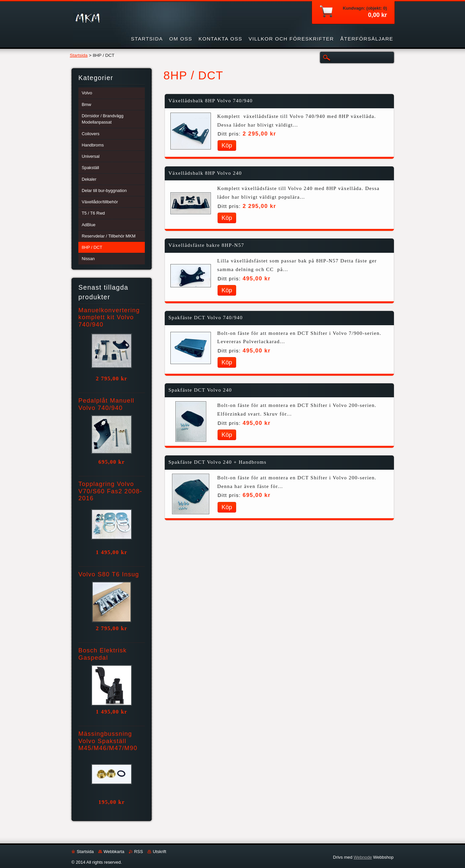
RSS (139, 852)
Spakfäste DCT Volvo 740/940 (206, 318)
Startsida (79, 55)
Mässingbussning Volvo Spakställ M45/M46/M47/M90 (108, 741)
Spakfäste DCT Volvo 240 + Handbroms (217, 462)
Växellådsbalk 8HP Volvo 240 (205, 173)
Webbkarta (114, 852)
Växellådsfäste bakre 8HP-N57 (206, 245)
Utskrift (159, 852)
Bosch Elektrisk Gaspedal (103, 654)
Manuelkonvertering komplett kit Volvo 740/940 (109, 318)
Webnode (363, 857)
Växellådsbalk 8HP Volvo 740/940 (211, 101)
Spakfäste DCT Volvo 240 (200, 390)
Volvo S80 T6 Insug (109, 574)
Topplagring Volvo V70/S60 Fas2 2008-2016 (110, 491)
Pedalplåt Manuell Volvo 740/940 (106, 404)
